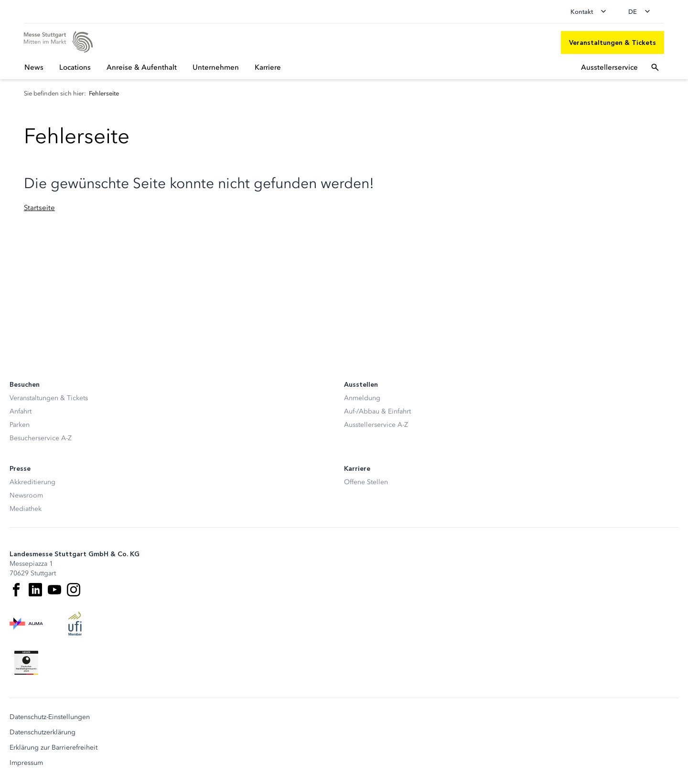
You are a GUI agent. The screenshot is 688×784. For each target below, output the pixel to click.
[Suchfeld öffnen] (655, 67)
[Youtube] (54, 590)
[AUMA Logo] (26, 624)
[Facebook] (16, 590)
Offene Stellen (366, 482)
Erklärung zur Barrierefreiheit (54, 748)
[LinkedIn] (35, 590)
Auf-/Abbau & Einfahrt (377, 411)
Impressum (26, 763)
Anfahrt (21, 411)
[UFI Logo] (75, 624)
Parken (20, 425)
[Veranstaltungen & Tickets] (613, 42)
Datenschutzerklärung (43, 732)
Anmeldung (362, 398)
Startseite (39, 208)
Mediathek (26, 509)
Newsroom (26, 495)
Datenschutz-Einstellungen (50, 717)
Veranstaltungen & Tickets (49, 398)
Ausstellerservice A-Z (376, 425)
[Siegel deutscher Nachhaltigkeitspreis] (26, 663)
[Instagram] (74, 590)
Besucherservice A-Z (41, 438)
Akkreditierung (32, 482)
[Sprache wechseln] (642, 11)
